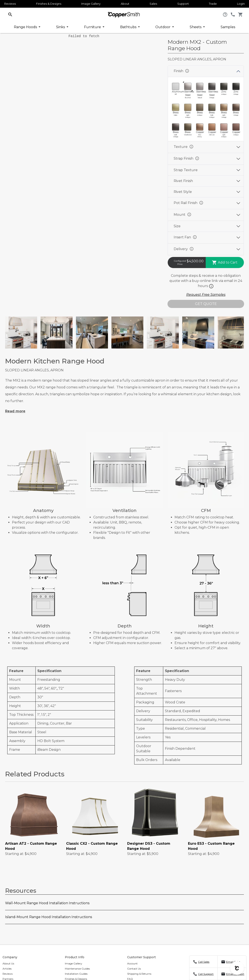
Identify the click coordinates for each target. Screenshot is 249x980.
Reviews (10, 4)
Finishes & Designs (49, 4)
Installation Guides (76, 974)
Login (241, 4)
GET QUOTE (206, 304)
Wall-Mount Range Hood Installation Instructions (47, 903)
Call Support (206, 974)
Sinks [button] (61, 27)
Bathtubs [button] (129, 27)
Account (132, 963)
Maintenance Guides (77, 969)
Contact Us (134, 969)
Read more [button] (15, 411)
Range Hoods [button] (26, 27)
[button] (10, 14)
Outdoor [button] (163, 27)
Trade (213, 4)
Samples (228, 27)
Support (183, 4)
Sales (153, 4)
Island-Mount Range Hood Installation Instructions (49, 917)
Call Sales (204, 962)
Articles (7, 969)
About (125, 4)
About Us (8, 963)
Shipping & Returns (139, 974)
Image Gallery (91, 4)
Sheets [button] (196, 27)
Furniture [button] (93, 27)
